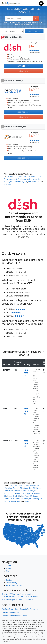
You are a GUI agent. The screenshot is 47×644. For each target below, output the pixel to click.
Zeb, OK (7, 501)
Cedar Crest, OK (14, 496)
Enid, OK (7, 184)
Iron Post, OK (27, 496)
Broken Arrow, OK (11, 179)
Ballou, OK (16, 501)
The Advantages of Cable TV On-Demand (19, 599)
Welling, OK (37, 499)
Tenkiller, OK (29, 501)
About (8, 568)
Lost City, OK (24, 485)
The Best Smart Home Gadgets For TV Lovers (20, 609)
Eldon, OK (28, 499)
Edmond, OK (25, 179)
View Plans (23, 71)
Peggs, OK (14, 485)
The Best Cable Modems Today (14, 616)
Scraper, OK (9, 493)
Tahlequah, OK (20, 491)
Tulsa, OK (27, 177)
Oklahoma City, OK (14, 177)
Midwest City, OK (20, 182)
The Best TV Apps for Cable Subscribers (18, 594)
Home (8, 566)
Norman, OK (36, 177)
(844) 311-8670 (23, 66)
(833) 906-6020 (23, 158)
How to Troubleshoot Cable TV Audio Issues (20, 597)
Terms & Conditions (14, 585)
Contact (9, 580)
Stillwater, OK (34, 182)
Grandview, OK (29, 488)
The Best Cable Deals (10, 612)
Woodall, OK (18, 499)
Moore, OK (8, 182)
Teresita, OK (32, 491)
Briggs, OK (29, 493)
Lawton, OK (35, 179)
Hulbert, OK (19, 493)
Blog (8, 571)
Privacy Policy (12, 583)
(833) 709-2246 (23, 112)
